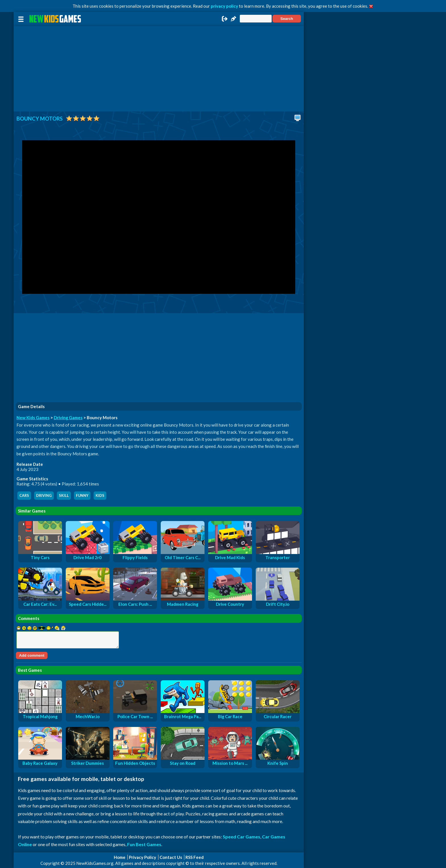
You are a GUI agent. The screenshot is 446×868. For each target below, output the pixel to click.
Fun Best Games (144, 844)
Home (120, 857)
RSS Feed (195, 857)
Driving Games (68, 418)
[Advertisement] (159, 69)
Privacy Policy (143, 857)
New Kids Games (33, 418)
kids (100, 496)
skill (64, 496)
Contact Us (171, 857)
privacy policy (224, 6)
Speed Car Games (241, 837)
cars (24, 496)
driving (44, 496)
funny (82, 496)
